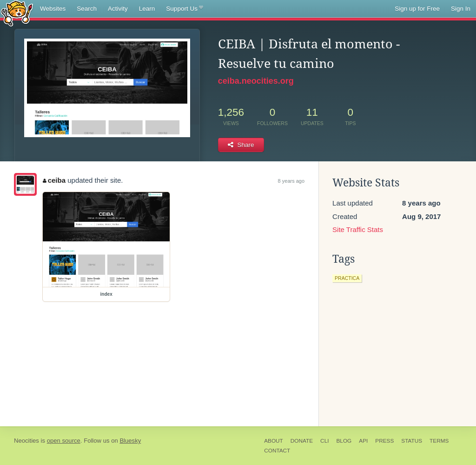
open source (64, 441)
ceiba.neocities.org (256, 81)
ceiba (54, 180)
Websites (53, 9)
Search (87, 9)
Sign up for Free (417, 9)
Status (412, 441)
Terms (439, 441)
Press (384, 441)
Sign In (461, 9)
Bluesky (130, 441)
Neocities (26, 441)
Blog (344, 441)
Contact (277, 451)
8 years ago (291, 181)
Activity (118, 9)
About (274, 441)
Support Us (184, 9)
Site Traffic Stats (358, 229)
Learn (147, 9)
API (363, 441)
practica (347, 278)
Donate (302, 441)
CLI (324, 441)
